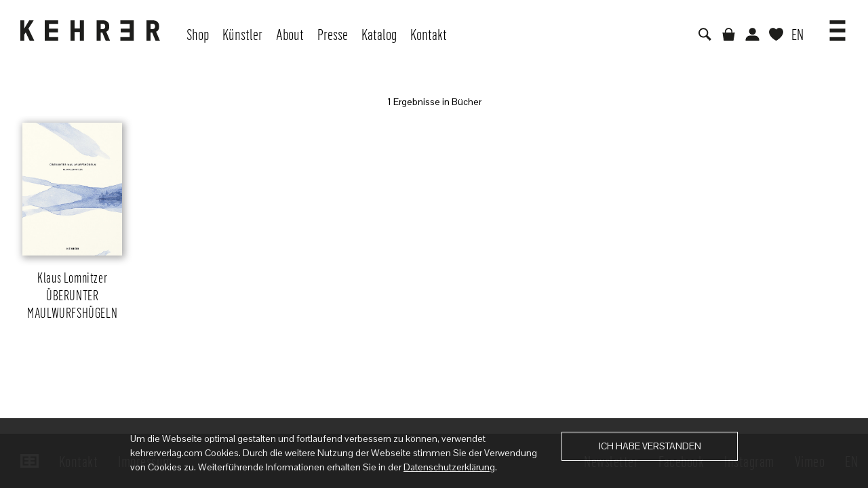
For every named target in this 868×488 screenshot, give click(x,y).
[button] (837, 26)
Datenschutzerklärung (449, 467)
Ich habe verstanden (650, 446)
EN (797, 34)
